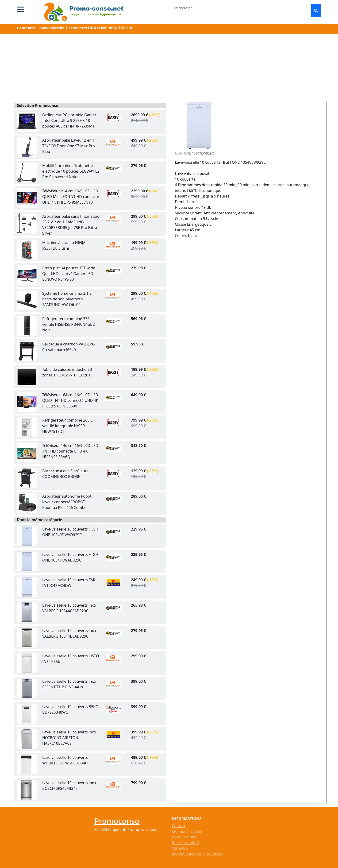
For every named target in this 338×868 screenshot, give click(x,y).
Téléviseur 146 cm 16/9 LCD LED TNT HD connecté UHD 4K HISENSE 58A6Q (70, 451)
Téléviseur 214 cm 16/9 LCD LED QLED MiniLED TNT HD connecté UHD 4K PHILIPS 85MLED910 (71, 197)
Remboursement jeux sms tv (197, 854)
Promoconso (117, 821)
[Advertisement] (169, 69)
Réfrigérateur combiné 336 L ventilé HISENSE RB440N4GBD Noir (69, 324)
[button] (20, 9)
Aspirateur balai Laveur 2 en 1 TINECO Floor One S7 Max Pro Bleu (69, 146)
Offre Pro (180, 848)
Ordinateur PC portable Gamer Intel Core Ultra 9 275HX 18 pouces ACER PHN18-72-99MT (69, 120)
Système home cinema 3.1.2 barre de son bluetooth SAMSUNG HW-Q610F (67, 299)
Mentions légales (187, 831)
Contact (179, 826)
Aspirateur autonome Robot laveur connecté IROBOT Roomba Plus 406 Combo (67, 502)
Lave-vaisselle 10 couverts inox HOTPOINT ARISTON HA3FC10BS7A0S (69, 738)
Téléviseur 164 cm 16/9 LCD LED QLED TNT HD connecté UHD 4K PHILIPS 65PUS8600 (70, 400)
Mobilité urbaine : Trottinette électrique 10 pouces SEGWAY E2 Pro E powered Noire (71, 171)
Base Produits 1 (185, 837)
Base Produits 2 (185, 843)
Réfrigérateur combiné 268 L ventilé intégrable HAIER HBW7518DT (67, 426)
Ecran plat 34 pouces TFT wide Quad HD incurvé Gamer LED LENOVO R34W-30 (69, 274)
